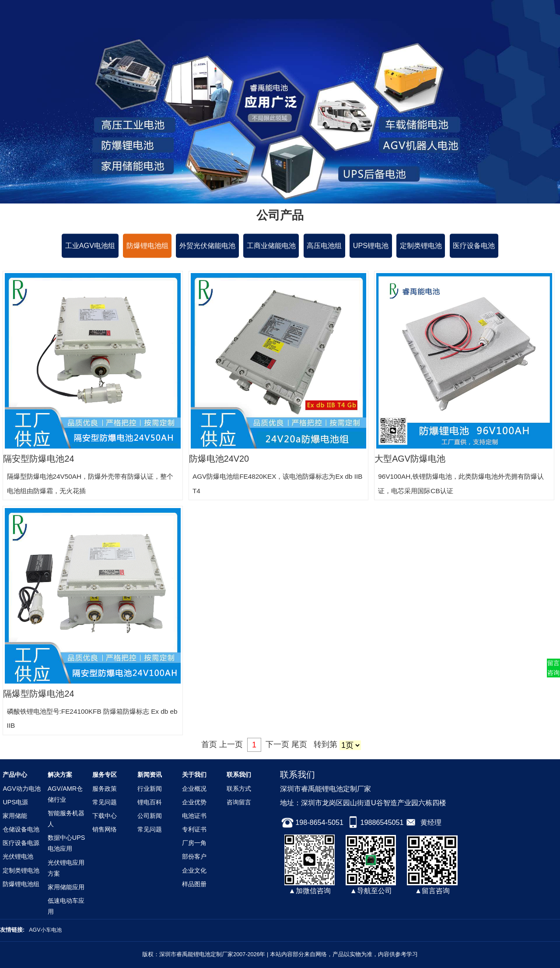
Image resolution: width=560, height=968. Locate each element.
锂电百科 (150, 802)
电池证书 (194, 816)
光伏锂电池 (18, 856)
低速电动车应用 (66, 906)
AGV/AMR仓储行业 (65, 794)
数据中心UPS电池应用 (66, 843)
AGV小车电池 (46, 930)
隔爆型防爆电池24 (38, 694)
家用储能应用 (66, 887)
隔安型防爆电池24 (38, 459)
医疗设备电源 (21, 843)
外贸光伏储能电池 (207, 246)
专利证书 (194, 829)
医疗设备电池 (474, 246)
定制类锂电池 (421, 246)
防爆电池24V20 (219, 459)
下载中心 (105, 816)
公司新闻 (150, 816)
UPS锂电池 (371, 246)
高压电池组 (324, 246)
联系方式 (239, 789)
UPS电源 (15, 802)
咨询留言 (239, 802)
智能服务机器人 (66, 819)
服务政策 (105, 789)
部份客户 (194, 856)
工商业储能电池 (271, 246)
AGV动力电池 (21, 789)
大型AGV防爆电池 (410, 459)
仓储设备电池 (21, 829)
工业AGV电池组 (90, 246)
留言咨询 (553, 668)
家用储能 (15, 816)
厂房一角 (194, 843)
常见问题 (105, 802)
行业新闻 (150, 789)
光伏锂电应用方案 (66, 868)
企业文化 (194, 870)
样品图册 (194, 884)
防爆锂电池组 (147, 246)
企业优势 (194, 802)
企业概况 (194, 789)
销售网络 (105, 829)
